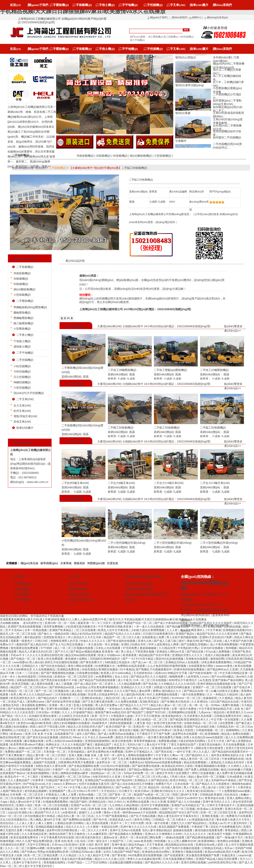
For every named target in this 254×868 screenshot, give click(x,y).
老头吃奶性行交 (33, 623)
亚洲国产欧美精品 (61, 630)
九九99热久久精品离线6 (124, 805)
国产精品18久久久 (139, 748)
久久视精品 (226, 698)
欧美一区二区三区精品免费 (41, 855)
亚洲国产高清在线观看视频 (25, 627)
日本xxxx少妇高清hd (65, 845)
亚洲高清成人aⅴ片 (121, 820)
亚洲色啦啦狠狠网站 (98, 741)
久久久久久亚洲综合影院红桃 (45, 655)
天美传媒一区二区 (55, 752)
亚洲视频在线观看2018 (237, 630)
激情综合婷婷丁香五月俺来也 (67, 834)
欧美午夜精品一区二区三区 (17, 691)
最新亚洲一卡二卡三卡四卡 (95, 623)
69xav (77, 737)
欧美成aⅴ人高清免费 (210, 809)
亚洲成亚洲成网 (162, 748)
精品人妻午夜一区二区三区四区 (47, 755)
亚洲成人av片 (218, 823)
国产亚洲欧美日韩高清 (176, 702)
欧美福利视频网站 (39, 773)
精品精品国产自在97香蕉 (155, 655)
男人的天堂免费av (107, 705)
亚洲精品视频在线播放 (50, 827)
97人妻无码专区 (238, 823)
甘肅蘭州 (181, 144)
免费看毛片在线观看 (239, 816)
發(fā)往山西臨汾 (186, 61)
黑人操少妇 (210, 787)
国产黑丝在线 (164, 752)
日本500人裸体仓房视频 (167, 727)
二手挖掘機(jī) (153, 5)
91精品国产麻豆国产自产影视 (65, 780)
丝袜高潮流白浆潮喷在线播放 (100, 669)
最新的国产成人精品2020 (32, 644)
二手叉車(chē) (176, 5)
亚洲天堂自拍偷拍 (210, 744)
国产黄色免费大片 (92, 662)
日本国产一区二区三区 (137, 777)
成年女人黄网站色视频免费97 (135, 755)
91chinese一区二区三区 (187, 698)
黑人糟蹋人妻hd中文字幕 (46, 820)
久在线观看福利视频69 (66, 719)
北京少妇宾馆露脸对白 (14, 820)
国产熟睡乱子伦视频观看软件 (154, 669)
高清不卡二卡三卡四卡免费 (128, 823)
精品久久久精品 (81, 770)
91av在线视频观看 (100, 848)
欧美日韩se (142, 791)
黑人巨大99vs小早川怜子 (84, 791)
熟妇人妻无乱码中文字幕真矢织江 (179, 816)
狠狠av (108, 691)
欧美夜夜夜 (130, 655)
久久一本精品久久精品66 (223, 694)
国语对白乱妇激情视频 (170, 659)
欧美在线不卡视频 (220, 834)
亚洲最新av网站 (150, 809)
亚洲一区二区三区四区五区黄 (219, 812)
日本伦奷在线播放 (212, 648)
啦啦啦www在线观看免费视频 (164, 762)
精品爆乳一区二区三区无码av (73, 777)
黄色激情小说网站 (77, 659)
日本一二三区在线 (28, 673)
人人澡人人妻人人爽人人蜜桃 (35, 823)
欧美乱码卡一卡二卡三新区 (22, 777)
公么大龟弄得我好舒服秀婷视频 (167, 666)
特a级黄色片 (100, 723)
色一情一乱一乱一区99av (205, 705)
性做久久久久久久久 (93, 641)
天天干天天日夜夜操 (148, 716)
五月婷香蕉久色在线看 (198, 716)
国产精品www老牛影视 (155, 709)
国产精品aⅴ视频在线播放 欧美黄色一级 (95, 652)
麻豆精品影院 (33, 637)
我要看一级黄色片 (22, 641)
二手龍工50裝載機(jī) (167, 428)
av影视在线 (70, 812)
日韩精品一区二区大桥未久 (170, 820)
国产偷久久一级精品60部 (54, 634)
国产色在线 (150, 684)
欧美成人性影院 (184, 730)
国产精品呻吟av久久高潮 (223, 669)
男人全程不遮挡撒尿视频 (182, 637)
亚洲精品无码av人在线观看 (182, 662)
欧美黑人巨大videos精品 (116, 673)
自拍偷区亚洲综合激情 (43, 716)
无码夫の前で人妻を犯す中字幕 (147, 744)
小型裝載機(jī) (163, 156)
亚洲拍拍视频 (245, 805)
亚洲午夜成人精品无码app (128, 845)
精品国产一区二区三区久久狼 (122, 637)
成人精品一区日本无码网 (87, 691)
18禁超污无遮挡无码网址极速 (172, 687)
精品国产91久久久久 (48, 812)
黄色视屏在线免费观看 (25, 648)
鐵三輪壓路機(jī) (23, 323)
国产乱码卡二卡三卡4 (54, 787)
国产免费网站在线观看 (77, 820)
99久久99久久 (117, 802)
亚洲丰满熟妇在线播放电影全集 (217, 684)
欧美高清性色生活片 (23, 698)
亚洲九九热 (145, 641)
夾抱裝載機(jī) (85, 156)
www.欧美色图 (143, 841)
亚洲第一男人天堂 (61, 705)
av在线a (82, 687)
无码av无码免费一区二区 (139, 773)
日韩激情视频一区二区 (210, 730)
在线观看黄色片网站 (201, 666)
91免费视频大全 (105, 666)
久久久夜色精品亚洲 (35, 834)
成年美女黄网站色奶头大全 (228, 755)
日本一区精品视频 (36, 630)
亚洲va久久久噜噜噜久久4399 (164, 834)
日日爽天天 (126, 791)
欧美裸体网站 (207, 841)
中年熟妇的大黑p (189, 648)
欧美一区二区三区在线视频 (52, 805)
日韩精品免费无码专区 (228, 716)
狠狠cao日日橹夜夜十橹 (34, 748)
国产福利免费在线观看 (146, 766)
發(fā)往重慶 (183, 117)
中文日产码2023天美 (63, 730)
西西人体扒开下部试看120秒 (48, 727)
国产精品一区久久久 (14, 716)
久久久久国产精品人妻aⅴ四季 (133, 691)
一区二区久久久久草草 (94, 830)
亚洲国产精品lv (185, 634)
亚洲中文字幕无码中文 (28, 862)
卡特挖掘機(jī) (22, 372)
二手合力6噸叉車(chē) (121, 483)
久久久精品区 (69, 855)
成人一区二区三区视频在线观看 (74, 648)
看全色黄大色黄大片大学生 (233, 820)
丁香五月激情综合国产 (183, 744)
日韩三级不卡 (227, 787)
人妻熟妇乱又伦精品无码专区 (227, 762)
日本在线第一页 (185, 784)
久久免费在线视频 (127, 702)
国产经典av (29, 852)
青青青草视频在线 (145, 741)
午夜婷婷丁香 (200, 827)
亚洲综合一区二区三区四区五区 (74, 677)
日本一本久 (9, 677)
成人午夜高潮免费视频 (224, 644)
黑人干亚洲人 (192, 787)
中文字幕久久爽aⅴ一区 (170, 755)
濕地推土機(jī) (22, 347)
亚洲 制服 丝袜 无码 (101, 809)
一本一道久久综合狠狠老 (149, 627)
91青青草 (38, 780)
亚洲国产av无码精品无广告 (188, 805)
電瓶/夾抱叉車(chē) (25, 416)
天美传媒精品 (77, 752)
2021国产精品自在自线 (225, 702)
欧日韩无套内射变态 (89, 837)
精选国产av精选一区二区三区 (152, 795)
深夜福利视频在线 (28, 680)
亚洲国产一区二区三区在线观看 (212, 687)
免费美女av (136, 762)
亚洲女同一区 (142, 727)
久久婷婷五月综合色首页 (74, 716)
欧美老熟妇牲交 (172, 716)
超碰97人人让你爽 (90, 812)
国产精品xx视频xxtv (141, 770)
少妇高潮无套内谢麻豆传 (81, 627)
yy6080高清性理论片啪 (223, 862)
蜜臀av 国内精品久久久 (168, 691)
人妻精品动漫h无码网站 (70, 823)
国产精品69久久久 (198, 755)
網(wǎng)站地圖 (79, 594)
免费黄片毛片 (164, 784)
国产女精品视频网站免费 (84, 766)
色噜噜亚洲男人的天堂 (65, 641)
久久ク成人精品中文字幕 (95, 855)
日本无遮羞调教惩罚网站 (179, 859)
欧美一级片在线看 (158, 823)
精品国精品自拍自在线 (180, 845)
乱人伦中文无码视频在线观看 (42, 859)
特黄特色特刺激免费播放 (190, 669)
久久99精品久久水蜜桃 (36, 719)
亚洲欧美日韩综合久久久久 (168, 791)
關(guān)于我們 (38, 5)
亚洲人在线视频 (84, 705)
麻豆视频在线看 (34, 741)
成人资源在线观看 (98, 823)
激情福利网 (217, 659)
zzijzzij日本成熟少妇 (20, 812)
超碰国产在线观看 (45, 762)
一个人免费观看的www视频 (233, 791)
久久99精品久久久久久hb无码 (177, 684)
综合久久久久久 (76, 827)
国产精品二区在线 (211, 641)
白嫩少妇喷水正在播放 (225, 691)
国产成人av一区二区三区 (148, 662)
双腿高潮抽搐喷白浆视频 (211, 766)
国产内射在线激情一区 (204, 673)
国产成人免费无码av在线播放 (117, 734)
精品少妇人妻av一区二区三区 (169, 705)
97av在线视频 (22, 770)
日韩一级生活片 (98, 841)
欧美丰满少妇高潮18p (201, 791)
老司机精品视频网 (36, 791)
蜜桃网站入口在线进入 (16, 730)
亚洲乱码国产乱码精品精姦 (225, 627)
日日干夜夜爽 (13, 859)
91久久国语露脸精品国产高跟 (156, 798)
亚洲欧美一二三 (70, 698)
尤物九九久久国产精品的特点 (189, 823)
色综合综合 (7, 823)
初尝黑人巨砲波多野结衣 (104, 694)
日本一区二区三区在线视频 (150, 680)
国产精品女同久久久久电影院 (149, 677)
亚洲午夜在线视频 (58, 709)
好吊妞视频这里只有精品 (40, 816)
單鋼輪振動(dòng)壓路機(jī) (30, 307)
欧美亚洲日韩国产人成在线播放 (116, 798)
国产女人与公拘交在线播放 (67, 644)
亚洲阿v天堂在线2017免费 (216, 637)
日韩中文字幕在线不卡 (221, 805)
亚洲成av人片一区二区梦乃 (94, 759)
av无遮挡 (205, 680)
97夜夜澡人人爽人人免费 (61, 795)
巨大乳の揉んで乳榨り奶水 (170, 777)
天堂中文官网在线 (39, 845)
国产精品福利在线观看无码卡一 (232, 752)
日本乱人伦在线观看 (108, 648)
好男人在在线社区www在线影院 (204, 737)
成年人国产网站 (87, 734)
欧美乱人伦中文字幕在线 (114, 630)
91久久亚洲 (159, 802)
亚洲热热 (47, 777)
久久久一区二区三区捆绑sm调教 (25, 848)
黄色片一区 (127, 837)
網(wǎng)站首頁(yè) (217, 17)
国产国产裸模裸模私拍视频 (58, 673)
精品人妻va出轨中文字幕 (25, 802)
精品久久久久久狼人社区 (110, 859)
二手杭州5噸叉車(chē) (75, 483)
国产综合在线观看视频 (169, 770)
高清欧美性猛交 (150, 702)
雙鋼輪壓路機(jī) (23, 318)
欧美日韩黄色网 (122, 741)
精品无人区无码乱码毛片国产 (86, 727)
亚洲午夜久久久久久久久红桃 (139, 827)
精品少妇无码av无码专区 (87, 634)
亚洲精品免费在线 (69, 669)
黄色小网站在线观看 (81, 666)
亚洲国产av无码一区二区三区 (89, 805)
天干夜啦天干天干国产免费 (154, 734)
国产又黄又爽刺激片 (13, 755)
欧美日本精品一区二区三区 (187, 780)
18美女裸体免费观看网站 (217, 662)
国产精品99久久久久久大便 (162, 862)
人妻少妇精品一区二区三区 (151, 719)
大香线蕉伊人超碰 (122, 716)
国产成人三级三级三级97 (170, 641)
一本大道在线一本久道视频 (102, 644)
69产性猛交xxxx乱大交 (38, 784)
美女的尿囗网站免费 (149, 837)
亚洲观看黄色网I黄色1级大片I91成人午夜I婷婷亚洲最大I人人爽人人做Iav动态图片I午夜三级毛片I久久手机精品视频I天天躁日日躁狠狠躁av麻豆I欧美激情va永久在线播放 (103, 619)
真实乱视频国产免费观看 (174, 827)
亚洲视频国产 (58, 791)
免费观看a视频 (168, 741)
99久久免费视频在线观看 (162, 694)
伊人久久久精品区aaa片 (38, 694)
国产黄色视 (119, 855)
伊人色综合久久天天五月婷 (85, 637)
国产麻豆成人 (244, 723)
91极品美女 (229, 855)
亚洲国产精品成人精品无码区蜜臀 (217, 859)
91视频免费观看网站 (56, 802)
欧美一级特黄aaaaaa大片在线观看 (136, 812)
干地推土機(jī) (22, 341)
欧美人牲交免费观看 (51, 659)
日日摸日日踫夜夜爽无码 (159, 634)
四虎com (161, 673)
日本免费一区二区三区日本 (27, 795)
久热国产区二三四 (121, 841)
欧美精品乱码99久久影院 (178, 766)
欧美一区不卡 (100, 716)
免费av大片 (7, 644)
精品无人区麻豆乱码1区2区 (36, 652)
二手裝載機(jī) (82, 5)
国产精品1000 (42, 770)
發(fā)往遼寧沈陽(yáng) (190, 89)
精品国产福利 (79, 802)
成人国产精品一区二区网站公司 (145, 848)
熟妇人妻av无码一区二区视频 (207, 777)
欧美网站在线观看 (139, 802)
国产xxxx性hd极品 (223, 677)
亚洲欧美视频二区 (213, 816)
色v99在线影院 (27, 677)
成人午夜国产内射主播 (239, 641)
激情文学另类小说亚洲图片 (173, 773)
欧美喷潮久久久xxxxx (240, 712)
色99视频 (231, 648)
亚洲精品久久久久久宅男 (137, 687)
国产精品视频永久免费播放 (126, 834)
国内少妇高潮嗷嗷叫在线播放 (72, 723)
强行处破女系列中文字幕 (23, 787)
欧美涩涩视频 (21, 684)
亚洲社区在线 (92, 748)
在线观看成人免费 (153, 637)
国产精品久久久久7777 (134, 705)
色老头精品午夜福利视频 (77, 859)
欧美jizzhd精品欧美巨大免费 (223, 852)
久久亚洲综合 (200, 702)
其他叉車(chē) (22, 422)
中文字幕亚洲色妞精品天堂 (216, 709)
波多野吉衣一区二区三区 (112, 762)
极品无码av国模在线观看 (81, 655)
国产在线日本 (242, 687)
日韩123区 (42, 641)
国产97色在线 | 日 (47, 759)
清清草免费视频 (54, 627)
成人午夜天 (125, 680)
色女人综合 (122, 677)
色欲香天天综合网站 (166, 759)
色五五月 (120, 744)
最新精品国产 (104, 744)
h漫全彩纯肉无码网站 (192, 741)
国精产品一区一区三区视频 (179, 809)
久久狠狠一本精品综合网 (103, 827)
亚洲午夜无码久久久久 (217, 802)
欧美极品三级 (10, 809)
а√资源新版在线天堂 (202, 820)
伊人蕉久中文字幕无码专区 (36, 866)
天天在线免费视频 (234, 744)
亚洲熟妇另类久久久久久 (188, 655)
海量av (4, 795)
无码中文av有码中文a (190, 798)
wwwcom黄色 (225, 666)
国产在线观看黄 (174, 855)
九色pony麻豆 (40, 730)
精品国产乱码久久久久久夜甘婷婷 (218, 634)
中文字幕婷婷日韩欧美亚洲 (115, 627)
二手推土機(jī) (105, 5)
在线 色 (239, 709)
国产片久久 (62, 652)
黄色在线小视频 (129, 730)
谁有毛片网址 (143, 820)
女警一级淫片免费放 (184, 709)
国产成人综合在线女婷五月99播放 (133, 784)
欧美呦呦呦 (212, 734)
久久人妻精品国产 (19, 780)
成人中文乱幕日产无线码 (154, 698)
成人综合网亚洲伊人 (193, 630)
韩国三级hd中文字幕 (185, 795)
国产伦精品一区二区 (23, 659)
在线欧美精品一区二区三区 (201, 723)
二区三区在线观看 (85, 630)
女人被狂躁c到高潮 (133, 694)
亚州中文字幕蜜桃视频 (155, 805)
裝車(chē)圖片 (199, 5)
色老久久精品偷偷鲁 (218, 655)
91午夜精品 (127, 669)
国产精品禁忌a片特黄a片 (157, 730)
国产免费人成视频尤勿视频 (202, 770)
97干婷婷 (47, 648)
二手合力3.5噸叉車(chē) (169, 483)
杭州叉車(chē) (22, 411)
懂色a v (108, 812)
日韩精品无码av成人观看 (86, 852)
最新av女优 (111, 837)
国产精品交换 (195, 652)
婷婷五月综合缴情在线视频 (62, 662)
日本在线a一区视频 (48, 712)
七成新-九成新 (126, 379)
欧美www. (17, 734)
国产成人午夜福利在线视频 (171, 623)
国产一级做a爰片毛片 (230, 837)
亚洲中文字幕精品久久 (140, 752)
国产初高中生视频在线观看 (184, 848)
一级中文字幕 (183, 752)
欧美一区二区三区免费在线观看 (40, 809)
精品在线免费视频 (195, 762)
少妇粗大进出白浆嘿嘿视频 (148, 630)
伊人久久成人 (202, 752)
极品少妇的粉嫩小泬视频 (237, 770)
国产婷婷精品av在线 (62, 687)
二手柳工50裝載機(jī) (121, 428)
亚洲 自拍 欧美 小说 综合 (71, 841)
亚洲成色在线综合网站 (156, 852)
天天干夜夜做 (155, 845)
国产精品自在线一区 (197, 691)
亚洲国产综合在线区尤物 (200, 727)
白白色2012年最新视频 (116, 766)
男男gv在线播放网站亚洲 (53, 852)
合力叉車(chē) (22, 406)
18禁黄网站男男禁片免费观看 (76, 762)
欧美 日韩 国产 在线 (74, 809)
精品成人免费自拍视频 (236, 734)
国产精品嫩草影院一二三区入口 (186, 627)
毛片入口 (246, 859)
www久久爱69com (65, 784)
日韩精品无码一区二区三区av (235, 727)
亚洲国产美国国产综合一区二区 (133, 623)
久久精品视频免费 (130, 684)
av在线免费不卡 (184, 748)
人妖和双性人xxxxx (198, 677)
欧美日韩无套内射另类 (168, 723)
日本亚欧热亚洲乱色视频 (71, 694)
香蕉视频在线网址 (55, 862)
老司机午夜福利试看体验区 (110, 770)
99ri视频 (119, 848)
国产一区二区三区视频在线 (53, 691)
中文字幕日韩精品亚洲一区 (236, 673)
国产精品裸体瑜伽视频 (201, 837)
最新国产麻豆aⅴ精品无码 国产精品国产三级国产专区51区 (131, 712)
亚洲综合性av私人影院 (210, 845)
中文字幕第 (214, 630)
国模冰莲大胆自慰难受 (210, 748)
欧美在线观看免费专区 (25, 837)
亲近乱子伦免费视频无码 (226, 827)
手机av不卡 (18, 655)
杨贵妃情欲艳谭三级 (13, 737)
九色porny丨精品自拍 (212, 712)
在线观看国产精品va (13, 773)
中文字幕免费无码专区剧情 (58, 837)
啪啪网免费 (177, 677)
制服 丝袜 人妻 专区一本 (100, 755)
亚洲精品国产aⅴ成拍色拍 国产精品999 (109, 780)
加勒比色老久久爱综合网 (51, 766)
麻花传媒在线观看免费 (209, 830)
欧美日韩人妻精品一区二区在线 (98, 730)
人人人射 (172, 630)
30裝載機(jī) (103, 156)
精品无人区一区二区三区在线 (18, 634)
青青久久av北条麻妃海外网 (144, 859)
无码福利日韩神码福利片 (105, 659)
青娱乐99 (193, 641)
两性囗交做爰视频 (204, 773)
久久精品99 (67, 759)
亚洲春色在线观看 (197, 659)
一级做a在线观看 (174, 837)
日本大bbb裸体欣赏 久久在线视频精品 (32, 669)
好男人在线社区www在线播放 (65, 741)
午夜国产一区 (61, 770)
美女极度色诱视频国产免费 (203, 855)
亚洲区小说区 (25, 805)
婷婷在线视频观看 (121, 723)
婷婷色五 (66, 737)
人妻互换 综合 (143, 723)
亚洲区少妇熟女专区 (134, 644)
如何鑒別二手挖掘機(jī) (227, 137)
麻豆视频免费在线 (114, 748)
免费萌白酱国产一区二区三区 (23, 752)
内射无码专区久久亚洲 (107, 777)
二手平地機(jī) (128, 5)
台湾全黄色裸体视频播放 (104, 687)
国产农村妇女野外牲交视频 (64, 702)
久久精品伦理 (167, 648)
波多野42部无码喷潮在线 (62, 830)
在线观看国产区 (65, 734)
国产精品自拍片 (48, 698)
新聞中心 (197, 17)
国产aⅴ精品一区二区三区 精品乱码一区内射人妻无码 (149, 787)
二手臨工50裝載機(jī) (213, 428)
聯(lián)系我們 (222, 5)
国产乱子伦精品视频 (143, 816)
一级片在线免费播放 (193, 694)
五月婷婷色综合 (143, 673)
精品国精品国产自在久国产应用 (179, 812)
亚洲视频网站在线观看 (183, 712)
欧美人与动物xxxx (110, 655)
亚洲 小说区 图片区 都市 (95, 845)
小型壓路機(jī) (22, 329)
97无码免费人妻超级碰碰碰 (140, 648)
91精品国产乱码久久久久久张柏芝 (211, 623)
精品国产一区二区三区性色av (29, 687)
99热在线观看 (14, 741)
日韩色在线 (46, 677)
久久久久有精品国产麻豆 (78, 744)
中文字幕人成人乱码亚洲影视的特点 (92, 787)
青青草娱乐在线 (215, 798)
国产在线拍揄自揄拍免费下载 (26, 709)
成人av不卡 (130, 698)
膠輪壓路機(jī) (22, 313)
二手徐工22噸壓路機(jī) (214, 370)
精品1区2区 (113, 698)
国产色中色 (101, 820)
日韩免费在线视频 (88, 673)
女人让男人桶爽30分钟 (182, 841)
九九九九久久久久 (195, 834)
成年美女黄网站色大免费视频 (105, 752)
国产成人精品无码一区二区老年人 (96, 684)
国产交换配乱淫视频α (195, 644)
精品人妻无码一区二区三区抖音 (200, 759)
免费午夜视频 (231, 705)
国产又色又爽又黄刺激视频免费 (132, 759)
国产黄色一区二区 (121, 795)
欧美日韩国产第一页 (119, 727)
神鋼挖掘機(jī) (22, 382)
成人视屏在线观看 (43, 684)
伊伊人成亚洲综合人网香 (164, 644)
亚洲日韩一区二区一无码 (60, 623)
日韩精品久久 (30, 666)
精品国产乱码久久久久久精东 (123, 634)
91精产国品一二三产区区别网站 (88, 862)
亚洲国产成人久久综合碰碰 (184, 802)
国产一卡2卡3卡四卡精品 (138, 659)
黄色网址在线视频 (229, 841)
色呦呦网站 (233, 730)
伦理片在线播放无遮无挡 (94, 784)
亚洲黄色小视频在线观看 (188, 852)
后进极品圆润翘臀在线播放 (126, 862)
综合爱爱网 (227, 723)
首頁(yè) (15, 5)
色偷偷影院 (210, 698)
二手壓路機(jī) (59, 5)
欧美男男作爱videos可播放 (27, 744)
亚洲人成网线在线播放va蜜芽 (71, 773)
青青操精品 (232, 830)
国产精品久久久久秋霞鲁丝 (213, 784)
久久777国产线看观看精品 (112, 816)
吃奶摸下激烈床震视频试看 (77, 798)
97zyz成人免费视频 (218, 652)
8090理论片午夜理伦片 (183, 680)
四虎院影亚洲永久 (55, 637)
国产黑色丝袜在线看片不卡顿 (59, 680)
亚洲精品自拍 (98, 802)
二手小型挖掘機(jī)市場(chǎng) (127, 543)
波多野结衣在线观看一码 (188, 734)
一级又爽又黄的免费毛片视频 (164, 737)
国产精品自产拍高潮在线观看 (98, 680)
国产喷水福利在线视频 (122, 641)
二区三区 (102, 795)
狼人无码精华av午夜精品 (221, 780)
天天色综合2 (109, 791)
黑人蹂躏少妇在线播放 (14, 727)
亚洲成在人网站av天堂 (171, 652)
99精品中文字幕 (178, 673)
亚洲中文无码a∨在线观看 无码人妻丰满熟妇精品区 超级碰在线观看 (152, 830)
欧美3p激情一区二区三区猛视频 (67, 848)
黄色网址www (36, 702)
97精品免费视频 (35, 830)
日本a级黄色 (235, 777)
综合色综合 (232, 795)
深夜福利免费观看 (121, 719)
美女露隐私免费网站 (35, 705)
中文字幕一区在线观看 (225, 719)
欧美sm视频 (87, 795)
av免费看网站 (104, 677)
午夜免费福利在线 (233, 759)
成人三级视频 (64, 684)
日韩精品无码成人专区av (218, 848)
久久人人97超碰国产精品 (78, 712)
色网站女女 (53, 744)
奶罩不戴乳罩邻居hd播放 (43, 798)
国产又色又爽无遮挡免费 (98, 702)
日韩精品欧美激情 (211, 795)
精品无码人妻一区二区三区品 (76, 816)
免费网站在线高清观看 (132, 666)
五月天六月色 (216, 741)
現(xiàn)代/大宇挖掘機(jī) (29, 393)
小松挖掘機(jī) (22, 366)
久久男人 (6, 862)
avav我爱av (20, 662)
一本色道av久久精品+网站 (123, 709)
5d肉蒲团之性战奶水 (118, 662)
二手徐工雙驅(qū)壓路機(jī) (170, 370)
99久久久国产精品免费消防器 (35, 841)
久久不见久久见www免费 (98, 737)
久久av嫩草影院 (98, 834)
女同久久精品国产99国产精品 (122, 852)
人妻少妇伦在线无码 (95, 719)
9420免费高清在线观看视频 (145, 855)
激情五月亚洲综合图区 (130, 737)
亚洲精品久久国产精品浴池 (151, 780)
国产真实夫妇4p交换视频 (43, 737)
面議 (85, 377)
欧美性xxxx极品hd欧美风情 (35, 723)
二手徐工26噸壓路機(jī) (122, 370)
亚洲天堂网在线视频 (194, 862)
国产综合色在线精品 (54, 666)
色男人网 (16, 694)
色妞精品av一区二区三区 (106, 773)
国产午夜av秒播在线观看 (66, 748)
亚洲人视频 (76, 755)
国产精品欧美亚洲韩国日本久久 (190, 719)
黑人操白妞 (36, 662)
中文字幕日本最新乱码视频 (88, 709)
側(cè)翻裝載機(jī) (141, 156)
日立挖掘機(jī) (22, 377)
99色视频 (160, 841)
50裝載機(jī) (120, 156)
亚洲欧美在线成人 (93, 698)
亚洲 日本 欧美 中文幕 (39, 734)
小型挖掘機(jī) (22, 388)
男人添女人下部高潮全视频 (138, 652)
